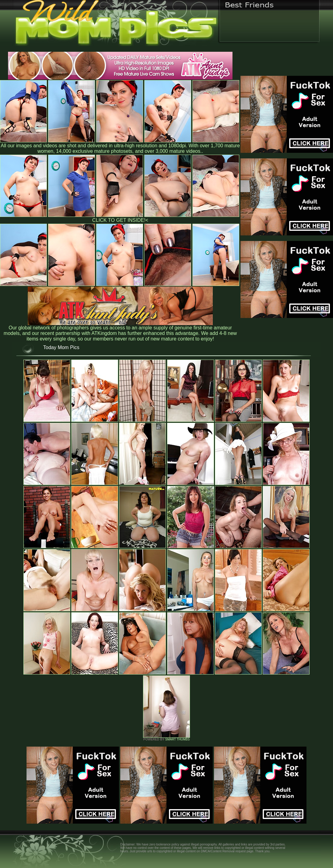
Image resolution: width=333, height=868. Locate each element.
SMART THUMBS (177, 739)
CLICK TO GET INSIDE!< (120, 220)
